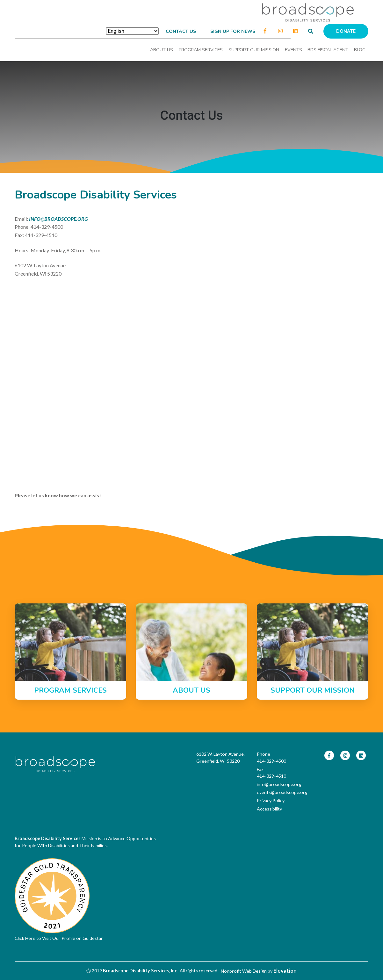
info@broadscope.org (279, 784)
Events (293, 50)
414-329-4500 (271, 761)
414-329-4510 (271, 776)
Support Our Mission (254, 50)
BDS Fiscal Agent (328, 50)
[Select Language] (132, 31)
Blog (360, 50)
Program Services (201, 50)
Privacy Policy (271, 800)
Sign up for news (233, 31)
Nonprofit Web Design (244, 971)
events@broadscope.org (282, 792)
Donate (346, 31)
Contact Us (181, 31)
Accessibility (269, 809)
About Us (162, 50)
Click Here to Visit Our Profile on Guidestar (59, 938)
